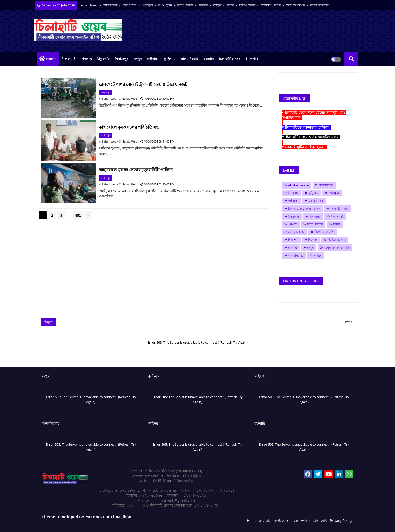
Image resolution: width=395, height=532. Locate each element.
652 (78, 215)
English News (89, 5)
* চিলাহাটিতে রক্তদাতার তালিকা (306, 127)
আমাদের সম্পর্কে (298, 521)
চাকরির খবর (316, 201)
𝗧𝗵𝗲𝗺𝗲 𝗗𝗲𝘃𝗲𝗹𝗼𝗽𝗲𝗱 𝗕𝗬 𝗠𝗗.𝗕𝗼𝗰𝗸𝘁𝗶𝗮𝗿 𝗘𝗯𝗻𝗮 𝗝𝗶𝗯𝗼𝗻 (87, 517)
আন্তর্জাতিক (111, 5)
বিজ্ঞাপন (293, 240)
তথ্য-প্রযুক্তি (166, 5)
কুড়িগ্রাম (170, 59)
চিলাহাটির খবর (230, 59)
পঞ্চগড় (87, 59)
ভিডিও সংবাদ (248, 5)
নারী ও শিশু (130, 5)
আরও (349, 322)
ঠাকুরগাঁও (104, 59)
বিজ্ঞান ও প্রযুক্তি (324, 232)
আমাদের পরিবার (271, 5)
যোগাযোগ (320, 521)
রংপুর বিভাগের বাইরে (337, 248)
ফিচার (231, 5)
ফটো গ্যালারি (186, 5)
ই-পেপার (252, 59)
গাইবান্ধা (153, 59)
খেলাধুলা (148, 5)
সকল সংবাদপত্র (296, 5)
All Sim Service (299, 185)
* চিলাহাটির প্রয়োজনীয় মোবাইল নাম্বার (311, 137)
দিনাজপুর (122, 59)
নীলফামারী (69, 59)
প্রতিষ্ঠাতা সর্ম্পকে (272, 521)
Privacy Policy (341, 521)
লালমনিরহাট (189, 59)
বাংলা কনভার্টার (319, 5)
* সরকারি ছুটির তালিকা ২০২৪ (304, 147)
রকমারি (209, 59)
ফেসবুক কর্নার (296, 232)
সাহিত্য (218, 5)
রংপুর (138, 59)
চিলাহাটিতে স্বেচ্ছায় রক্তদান (304, 209)
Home (51, 59)
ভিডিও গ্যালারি (337, 240)
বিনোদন (204, 5)
